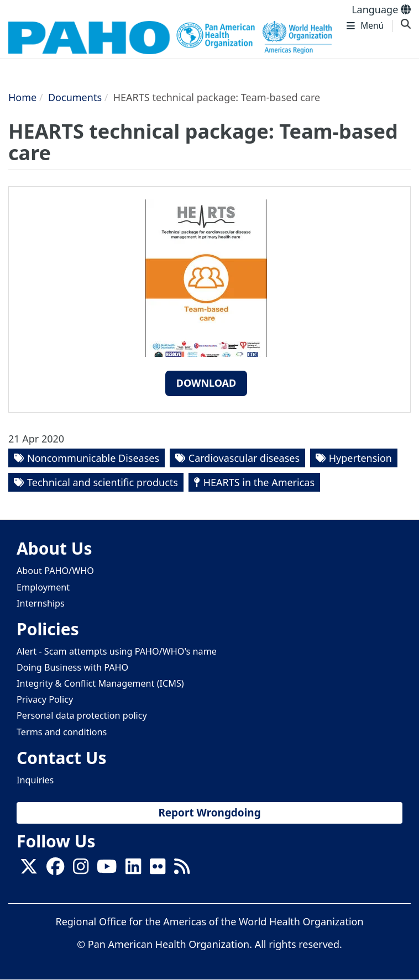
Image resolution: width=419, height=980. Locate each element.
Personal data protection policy (82, 715)
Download (206, 383)
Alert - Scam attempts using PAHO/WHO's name (117, 651)
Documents (75, 97)
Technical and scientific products (103, 482)
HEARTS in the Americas (259, 482)
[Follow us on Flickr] (158, 870)
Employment (43, 587)
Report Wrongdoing (209, 813)
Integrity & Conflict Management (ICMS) (100, 683)
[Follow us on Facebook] (55, 870)
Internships (41, 603)
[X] (29, 870)
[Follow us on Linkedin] (133, 870)
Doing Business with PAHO (72, 667)
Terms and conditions (62, 732)
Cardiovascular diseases (244, 458)
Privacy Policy (45, 699)
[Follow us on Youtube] (107, 870)
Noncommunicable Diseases (93, 458)
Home (22, 97)
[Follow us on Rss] (182, 870)
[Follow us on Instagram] (81, 870)
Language (381, 9)
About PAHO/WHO (55, 571)
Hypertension (360, 458)
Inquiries (35, 780)
